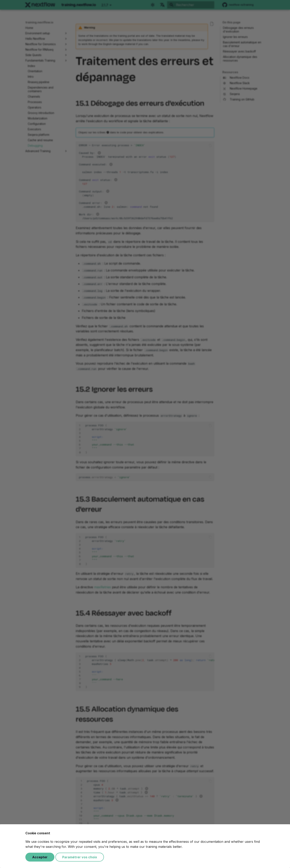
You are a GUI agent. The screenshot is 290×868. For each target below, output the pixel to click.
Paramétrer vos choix (80, 857)
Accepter (40, 857)
